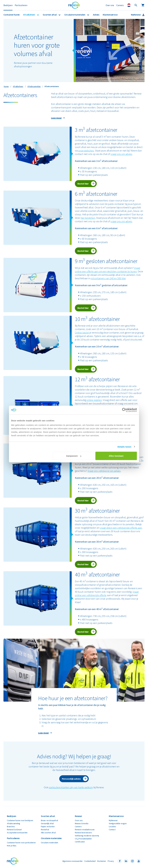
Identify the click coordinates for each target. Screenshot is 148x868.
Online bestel (82, 333)
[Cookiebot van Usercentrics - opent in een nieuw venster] (124, 410)
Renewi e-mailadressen (85, 830)
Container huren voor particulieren (21, 843)
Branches (11, 826)
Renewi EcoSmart (14, 830)
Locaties (112, 826)
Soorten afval (50, 15)
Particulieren (21, 5)
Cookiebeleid (90, 861)
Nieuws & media (82, 823)
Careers (120, 5)
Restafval (45, 830)
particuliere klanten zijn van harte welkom (71, 787)
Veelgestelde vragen (118, 823)
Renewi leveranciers (83, 833)
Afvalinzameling (14, 823)
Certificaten (80, 842)
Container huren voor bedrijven (20, 820)
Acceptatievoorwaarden (17, 833)
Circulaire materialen (75, 15)
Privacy (111, 861)
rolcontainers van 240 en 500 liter (108, 278)
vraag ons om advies (121, 154)
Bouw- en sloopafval (49, 820)
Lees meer (56, 118)
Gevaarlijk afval (47, 823)
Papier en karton (48, 826)
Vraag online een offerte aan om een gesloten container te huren (107, 270)
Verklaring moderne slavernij (87, 836)
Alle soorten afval (48, 833)
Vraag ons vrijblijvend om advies (104, 471)
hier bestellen (88, 218)
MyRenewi (136, 15)
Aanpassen (74, 456)
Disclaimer (102, 861)
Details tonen (124, 447)
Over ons (110, 5)
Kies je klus (12, 846)
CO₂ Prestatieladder (83, 839)
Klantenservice (110, 15)
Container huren (12, 15)
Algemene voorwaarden (72, 861)
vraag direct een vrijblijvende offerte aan (121, 528)
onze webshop (86, 151)
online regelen (94, 400)
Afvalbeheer (29, 15)
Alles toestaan (116, 456)
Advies (96, 15)
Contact (112, 830)
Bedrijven (8, 5)
